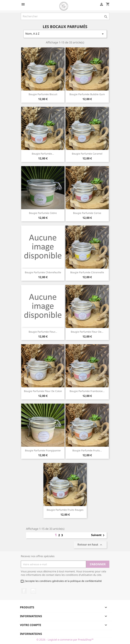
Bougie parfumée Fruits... (87, 450)
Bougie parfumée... (43, 154)
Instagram (33, 591)
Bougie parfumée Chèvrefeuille (43, 272)
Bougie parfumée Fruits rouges (65, 510)
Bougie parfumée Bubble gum (87, 94)
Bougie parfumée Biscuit (43, 94)
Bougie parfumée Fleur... (43, 332)
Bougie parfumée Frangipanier (43, 450)
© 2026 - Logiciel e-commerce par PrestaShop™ (65, 640)
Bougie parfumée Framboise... (87, 391)
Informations (31, 634)
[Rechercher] (65, 16)
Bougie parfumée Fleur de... (87, 332)
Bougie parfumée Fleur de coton (43, 391)
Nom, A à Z (65, 34)
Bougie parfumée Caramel (87, 154)
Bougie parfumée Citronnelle (87, 272)
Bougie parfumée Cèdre (43, 213)
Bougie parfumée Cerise (87, 213)
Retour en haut (90, 545)
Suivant (98, 535)
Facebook (24, 591)
